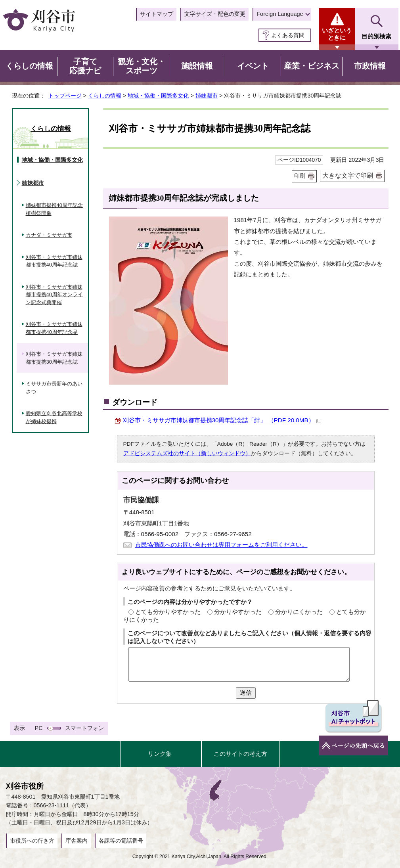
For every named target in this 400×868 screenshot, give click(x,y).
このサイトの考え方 (240, 754)
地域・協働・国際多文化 (158, 96)
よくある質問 (288, 35)
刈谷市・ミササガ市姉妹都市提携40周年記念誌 (54, 261)
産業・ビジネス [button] (312, 66)
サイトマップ (157, 14)
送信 (246, 693)
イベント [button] (253, 66)
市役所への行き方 (32, 841)
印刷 (300, 176)
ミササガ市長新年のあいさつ (54, 388)
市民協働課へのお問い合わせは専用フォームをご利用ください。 (221, 545)
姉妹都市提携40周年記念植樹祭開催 (54, 209)
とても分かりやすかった (168, 612)
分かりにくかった (299, 612)
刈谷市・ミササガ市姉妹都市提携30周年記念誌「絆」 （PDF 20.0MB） (222, 420)
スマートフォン (84, 728)
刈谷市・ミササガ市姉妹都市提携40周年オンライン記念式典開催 (54, 295)
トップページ (65, 96)
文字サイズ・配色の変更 (215, 14)
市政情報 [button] (370, 66)
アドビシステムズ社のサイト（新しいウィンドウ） (187, 453)
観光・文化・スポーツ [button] (142, 66)
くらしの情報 (105, 96)
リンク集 (160, 754)
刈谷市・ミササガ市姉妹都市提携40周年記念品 (54, 328)
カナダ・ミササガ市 (49, 235)
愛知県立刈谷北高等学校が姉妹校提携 (54, 417)
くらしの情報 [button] (29, 66)
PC (39, 728)
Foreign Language (280, 14)
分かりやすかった (238, 612)
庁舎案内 (77, 841)
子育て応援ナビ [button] (85, 66)
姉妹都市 (207, 96)
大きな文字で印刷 (348, 175)
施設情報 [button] (197, 66)
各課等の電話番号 (121, 841)
